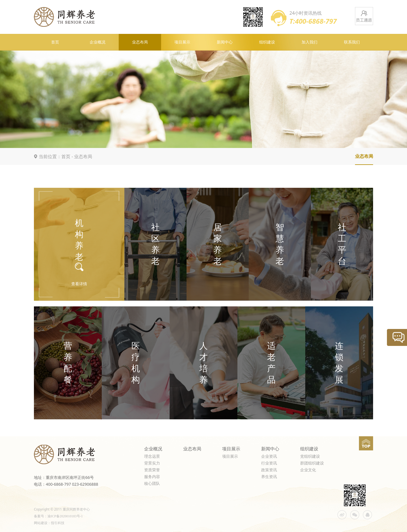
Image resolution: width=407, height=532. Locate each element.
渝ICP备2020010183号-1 (65, 516)
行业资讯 (269, 463)
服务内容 (152, 477)
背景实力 (152, 463)
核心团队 (152, 484)
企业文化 (308, 470)
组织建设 (267, 42)
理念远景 (152, 456)
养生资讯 (269, 477)
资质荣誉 (152, 470)
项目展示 (182, 42)
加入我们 (309, 42)
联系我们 (352, 42)
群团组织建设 (312, 463)
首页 (55, 42)
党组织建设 (310, 456)
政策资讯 (269, 470)
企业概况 (98, 42)
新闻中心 (225, 42)
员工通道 (364, 16)
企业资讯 (269, 456)
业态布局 (140, 42)
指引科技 (58, 523)
